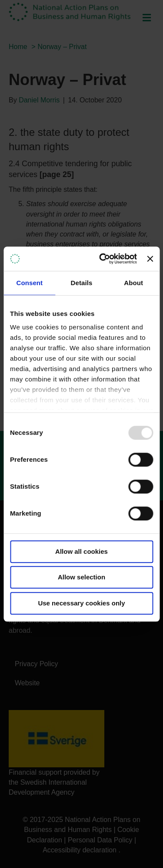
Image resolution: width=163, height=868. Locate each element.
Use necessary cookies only (81, 603)
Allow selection (81, 577)
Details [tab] (82, 283)
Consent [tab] (29, 283)
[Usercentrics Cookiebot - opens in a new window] (102, 259)
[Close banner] (150, 259)
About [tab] (133, 283)
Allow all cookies (81, 551)
